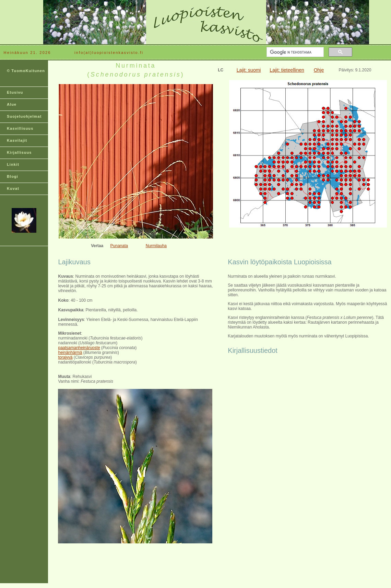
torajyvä (65, 357)
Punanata (119, 246)
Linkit (13, 164)
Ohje (319, 70)
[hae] (294, 52)
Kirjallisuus (19, 152)
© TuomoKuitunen (26, 71)
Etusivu (15, 92)
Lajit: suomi (249, 70)
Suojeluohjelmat (24, 116)
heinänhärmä (70, 353)
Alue (12, 104)
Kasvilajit (17, 140)
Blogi (13, 176)
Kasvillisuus (20, 128)
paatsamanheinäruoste (79, 348)
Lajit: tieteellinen (287, 70)
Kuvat (13, 188)
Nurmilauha (156, 246)
